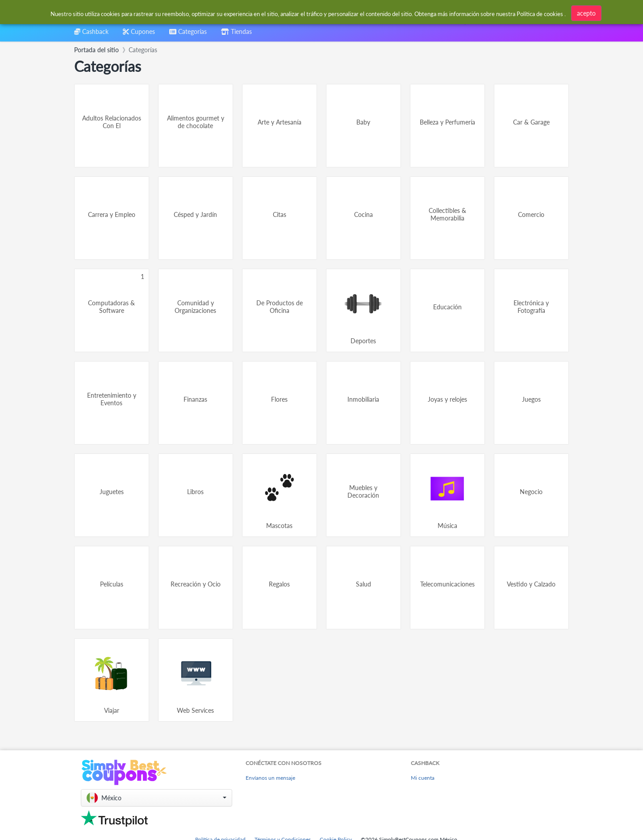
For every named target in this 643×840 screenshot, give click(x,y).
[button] (157, 798)
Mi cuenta (423, 778)
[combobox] (300, 13)
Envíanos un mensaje (270, 778)
